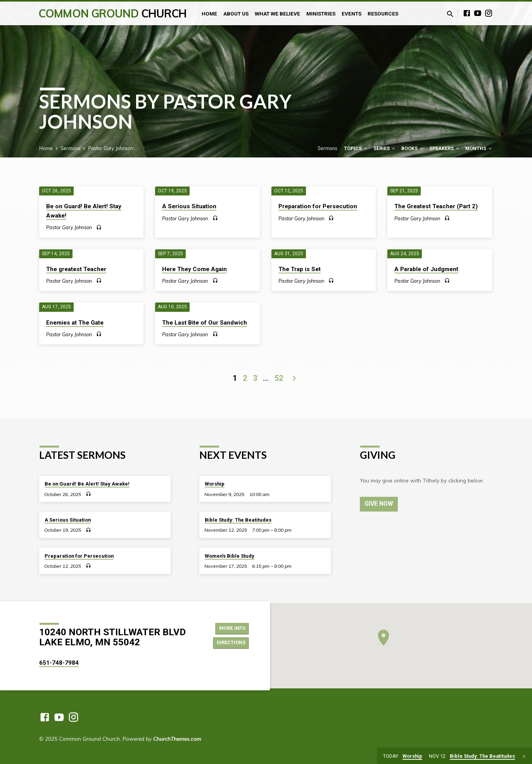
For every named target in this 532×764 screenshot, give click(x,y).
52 (279, 378)
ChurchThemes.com (177, 739)
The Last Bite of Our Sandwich (205, 323)
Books (413, 148)
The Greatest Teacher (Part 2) (436, 206)
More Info (229, 627)
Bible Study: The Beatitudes (238, 520)
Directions (229, 643)
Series (385, 148)
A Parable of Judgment (426, 269)
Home (209, 14)
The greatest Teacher (76, 269)
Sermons (70, 148)
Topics (356, 148)
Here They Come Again (194, 269)
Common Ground (113, 13)
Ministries (321, 14)
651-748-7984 (59, 663)
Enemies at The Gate (75, 323)
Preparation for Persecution (318, 206)
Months (479, 148)
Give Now (380, 504)
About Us (236, 14)
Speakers (445, 148)
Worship (215, 484)
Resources (383, 14)
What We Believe (277, 14)
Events (351, 14)
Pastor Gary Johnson (111, 148)
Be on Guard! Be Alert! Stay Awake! (87, 484)
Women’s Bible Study (230, 556)
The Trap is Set (300, 269)
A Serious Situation (189, 206)
